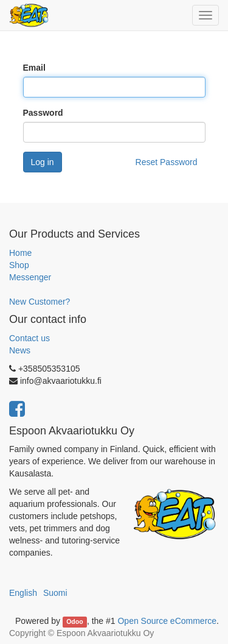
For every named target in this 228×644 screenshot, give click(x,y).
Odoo (74, 621)
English (23, 593)
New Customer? (40, 302)
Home (20, 253)
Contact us (29, 338)
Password (43, 113)
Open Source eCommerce (167, 621)
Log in (43, 162)
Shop (19, 265)
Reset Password (167, 162)
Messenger (30, 277)
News (20, 350)
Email (34, 68)
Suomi (55, 593)
